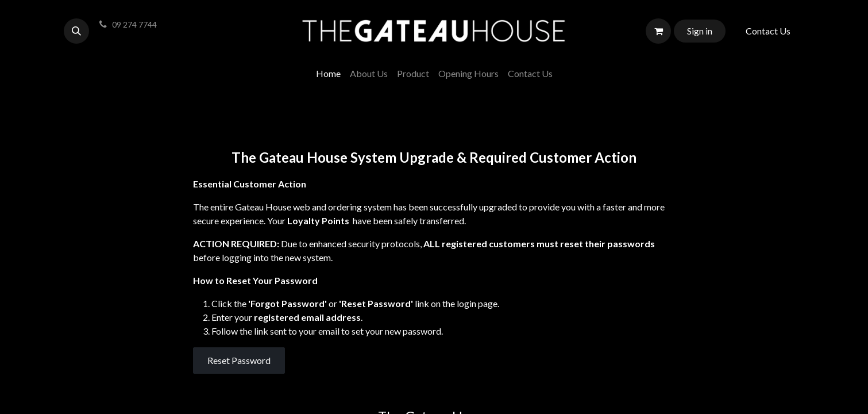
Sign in (700, 31)
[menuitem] (328, 74)
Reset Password (239, 360)
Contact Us (768, 31)
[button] (76, 31)
